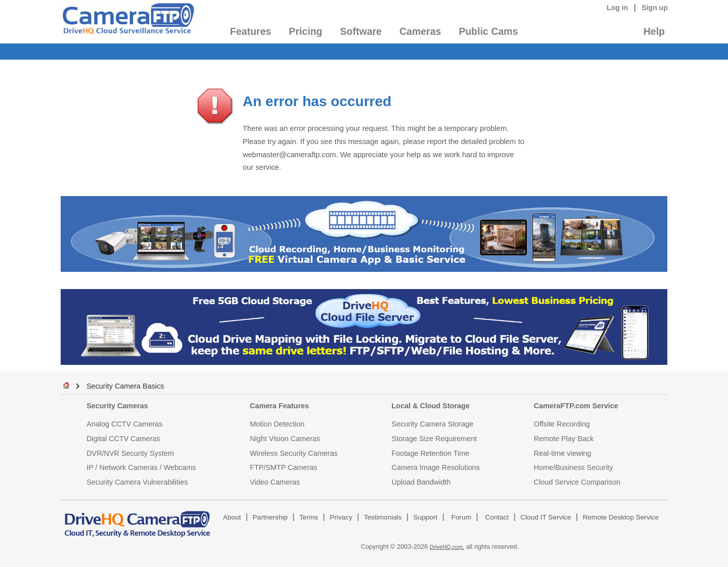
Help (654, 31)
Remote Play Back (564, 439)
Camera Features (279, 406)
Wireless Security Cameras (294, 453)
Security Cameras (117, 406)
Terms (309, 517)
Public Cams (488, 31)
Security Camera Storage (433, 424)
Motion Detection (277, 424)
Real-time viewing (563, 453)
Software (361, 31)
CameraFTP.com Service (576, 406)
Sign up (655, 8)
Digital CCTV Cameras (123, 439)
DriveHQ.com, (447, 547)
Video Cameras (275, 482)
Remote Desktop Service (621, 517)
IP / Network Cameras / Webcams (141, 467)
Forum (461, 517)
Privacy (341, 517)
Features (251, 31)
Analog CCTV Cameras (124, 424)
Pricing (305, 31)
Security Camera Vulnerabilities (137, 482)
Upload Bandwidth (421, 482)
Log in (617, 8)
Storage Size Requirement (435, 439)
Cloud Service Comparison (577, 482)
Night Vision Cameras (285, 439)
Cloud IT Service (545, 517)
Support (426, 517)
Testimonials (383, 517)
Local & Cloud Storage (431, 406)
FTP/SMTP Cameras (283, 467)
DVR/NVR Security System (130, 453)
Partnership (270, 517)
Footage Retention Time (431, 453)
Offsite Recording (562, 424)
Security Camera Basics (125, 386)
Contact (497, 517)
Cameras (420, 31)
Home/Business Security (574, 467)
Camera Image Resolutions (436, 467)
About (232, 517)
